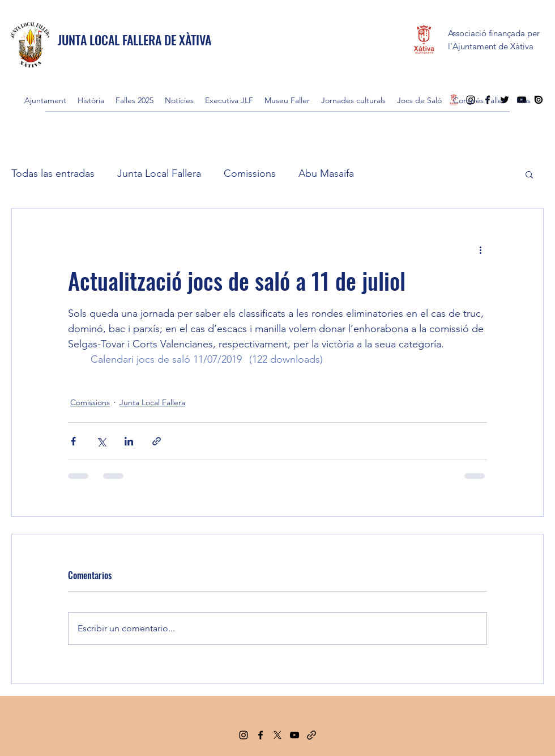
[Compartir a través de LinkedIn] (129, 441)
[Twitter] (277, 735)
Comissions (250, 173)
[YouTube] (294, 735)
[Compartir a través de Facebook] (73, 441)
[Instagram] (244, 735)
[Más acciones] (480, 249)
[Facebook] (261, 735)
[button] (529, 174)
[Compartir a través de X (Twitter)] (101, 441)
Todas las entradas (53, 173)
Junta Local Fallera (159, 173)
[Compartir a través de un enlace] (157, 441)
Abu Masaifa (326, 173)
